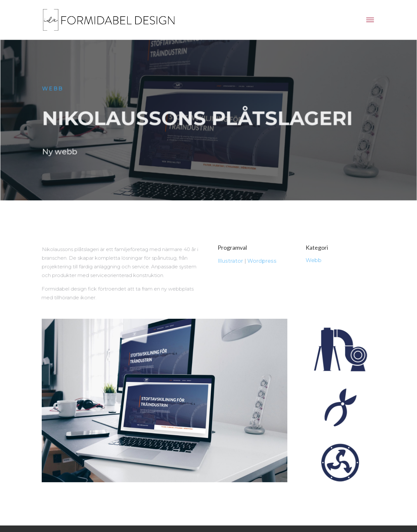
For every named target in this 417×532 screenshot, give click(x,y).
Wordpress (262, 261)
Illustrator (230, 261)
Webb (54, 89)
